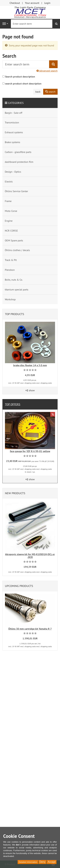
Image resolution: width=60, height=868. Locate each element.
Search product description (20, 77)
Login (47, 3)
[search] (56, 24)
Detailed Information (28, 862)
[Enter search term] (32, 24)
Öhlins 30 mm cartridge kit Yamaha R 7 (30, 629)
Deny (42, 862)
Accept (52, 862)
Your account (32, 3)
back (38, 92)
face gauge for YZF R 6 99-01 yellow (30, 451)
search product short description (23, 84)
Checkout (15, 3)
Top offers (13, 404)
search (50, 92)
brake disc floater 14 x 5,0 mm (30, 365)
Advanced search (47, 71)
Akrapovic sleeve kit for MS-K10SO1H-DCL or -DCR (30, 556)
